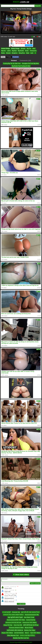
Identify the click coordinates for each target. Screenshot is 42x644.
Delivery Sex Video (30, 630)
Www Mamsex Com (13, 635)
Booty (3, 53)
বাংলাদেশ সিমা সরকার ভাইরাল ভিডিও (13, 615)
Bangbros (15, 53)
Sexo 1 (27, 633)
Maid (28, 53)
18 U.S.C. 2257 (28, 642)
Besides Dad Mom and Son (21, 638)
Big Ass (3, 51)
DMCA (20, 642)
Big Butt (14, 51)
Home (12, 642)
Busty (27, 51)
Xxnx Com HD (18, 625)
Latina (9, 51)
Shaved (8, 53)
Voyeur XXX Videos (7, 633)
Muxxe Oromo (29, 628)
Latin (32, 53)
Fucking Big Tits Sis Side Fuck (12, 63)
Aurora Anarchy (31, 620)
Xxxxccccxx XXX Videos (29, 623)
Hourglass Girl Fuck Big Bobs (30, 63)
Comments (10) (25, 61)
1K (33, 37)
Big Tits (29, 48)
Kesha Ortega (6, 48)
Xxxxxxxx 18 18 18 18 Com (13, 623)
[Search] (18, 6)
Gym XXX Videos (35, 633)
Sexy (34, 48)
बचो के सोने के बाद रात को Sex (31, 625)
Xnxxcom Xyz (16, 612)
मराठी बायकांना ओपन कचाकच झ (15, 630)
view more (21, 604)
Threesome (33, 51)
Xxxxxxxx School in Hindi (16, 628)
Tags (16, 642)
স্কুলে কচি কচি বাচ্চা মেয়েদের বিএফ (30, 612)
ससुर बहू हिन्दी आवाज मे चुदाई (15, 617)
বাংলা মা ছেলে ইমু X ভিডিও (27, 635)
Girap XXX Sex (8, 625)
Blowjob (23, 48)
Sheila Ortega (15, 48)
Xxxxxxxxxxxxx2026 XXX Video (16, 620)
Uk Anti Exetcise (19, 633)
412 (39, 37)
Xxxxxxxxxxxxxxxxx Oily (32, 615)
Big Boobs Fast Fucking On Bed (21, 66)
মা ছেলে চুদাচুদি (7, 612)
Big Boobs (21, 51)
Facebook (16, 57)
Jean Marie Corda (29, 617)
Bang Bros (22, 53)
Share (3, 57)
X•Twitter (9, 57)
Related (14, 61)
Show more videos (21, 575)
